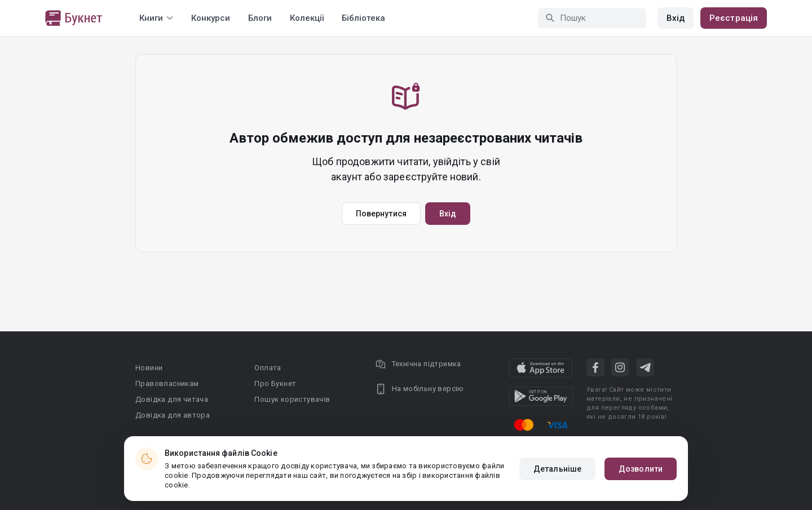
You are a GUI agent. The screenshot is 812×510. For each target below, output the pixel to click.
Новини (149, 368)
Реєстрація (734, 18)
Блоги (260, 18)
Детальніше (557, 469)
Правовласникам (167, 383)
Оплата (268, 368)
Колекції (307, 18)
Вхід (676, 18)
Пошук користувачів (292, 399)
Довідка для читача (172, 399)
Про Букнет (275, 383)
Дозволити (641, 469)
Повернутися (381, 214)
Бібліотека (363, 18)
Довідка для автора (173, 415)
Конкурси (211, 18)
